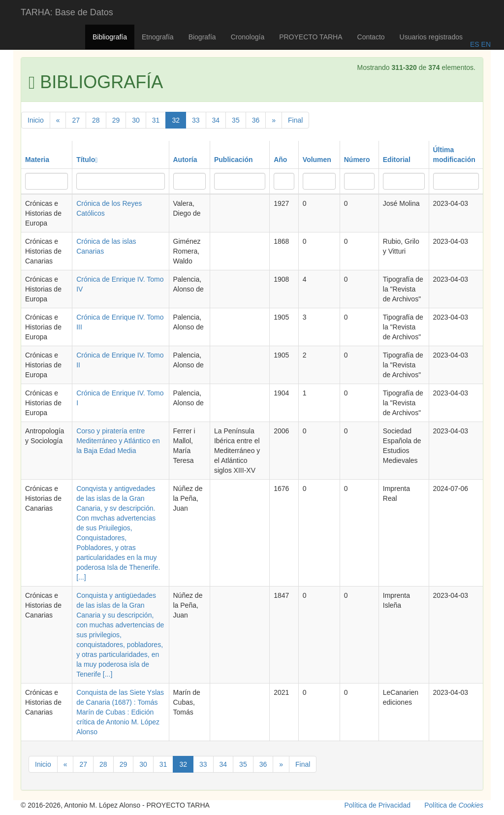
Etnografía (158, 37)
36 (256, 120)
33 (196, 120)
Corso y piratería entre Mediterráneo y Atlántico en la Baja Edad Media (118, 441)
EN (485, 44)
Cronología (248, 37)
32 (176, 120)
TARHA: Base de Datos (67, 12)
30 (136, 120)
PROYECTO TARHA (311, 37)
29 (116, 120)
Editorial (397, 160)
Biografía (202, 37)
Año (280, 160)
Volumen (317, 160)
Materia (37, 160)
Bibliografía (110, 37)
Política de (454, 805)
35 (236, 120)
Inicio (36, 120)
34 (216, 120)
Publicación (234, 160)
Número (357, 160)
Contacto (371, 37)
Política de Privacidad (378, 805)
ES (475, 44)
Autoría (185, 160)
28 (96, 120)
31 (156, 120)
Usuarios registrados (431, 37)
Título (87, 160)
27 (76, 120)
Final (295, 120)
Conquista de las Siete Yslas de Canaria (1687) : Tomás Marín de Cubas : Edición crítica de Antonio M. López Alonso (120, 712)
